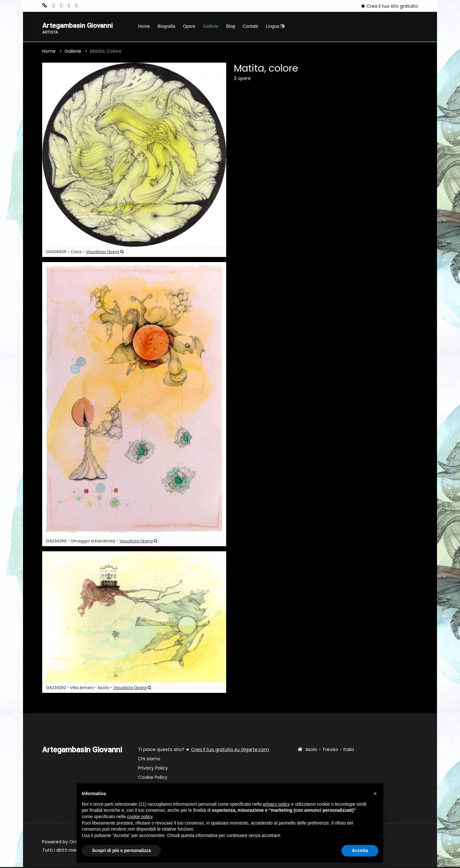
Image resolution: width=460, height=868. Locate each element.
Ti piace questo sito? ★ (203, 750)
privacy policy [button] (276, 804)
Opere (189, 26)
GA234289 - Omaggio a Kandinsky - (102, 542)
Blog (231, 26)
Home (144, 26)
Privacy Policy (153, 769)
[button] (375, 794)
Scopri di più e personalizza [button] (121, 850)
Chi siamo (149, 760)
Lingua (275, 26)
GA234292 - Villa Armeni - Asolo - (99, 689)
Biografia (166, 26)
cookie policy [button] (140, 817)
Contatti (250, 26)
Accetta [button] (360, 850)
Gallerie (211, 26)
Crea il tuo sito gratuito (389, 6)
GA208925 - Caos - (85, 253)
